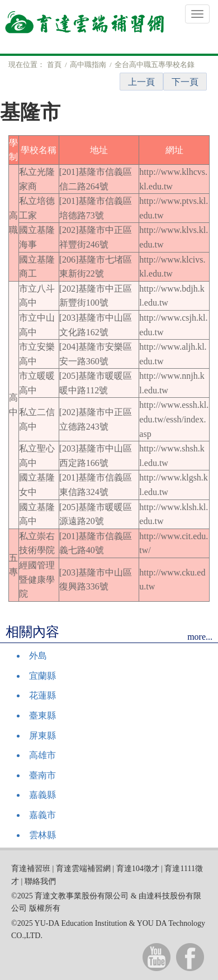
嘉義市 (42, 815)
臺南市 (42, 775)
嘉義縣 (42, 795)
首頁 (54, 65)
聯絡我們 (40, 881)
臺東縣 (42, 715)
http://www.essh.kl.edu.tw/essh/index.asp (174, 419)
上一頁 (141, 82)
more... (200, 637)
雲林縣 (42, 835)
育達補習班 (31, 869)
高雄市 (42, 755)
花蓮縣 (42, 695)
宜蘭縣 (42, 676)
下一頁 (185, 82)
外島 (38, 656)
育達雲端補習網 (83, 869)
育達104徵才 (138, 869)
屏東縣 (42, 736)
